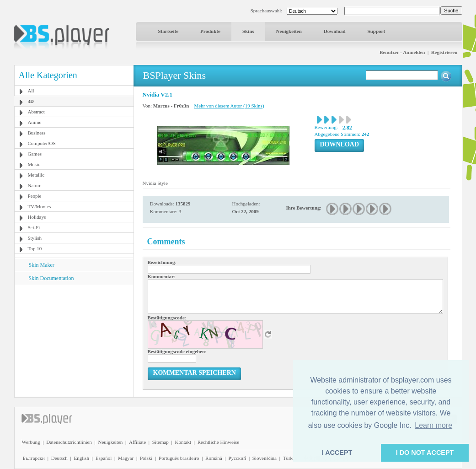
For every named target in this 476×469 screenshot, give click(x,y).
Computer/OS (42, 143)
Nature (35, 185)
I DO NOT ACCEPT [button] (425, 453)
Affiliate (137, 442)
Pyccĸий (237, 458)
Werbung (31, 442)
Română (214, 458)
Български (34, 458)
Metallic (36, 175)
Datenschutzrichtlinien (69, 442)
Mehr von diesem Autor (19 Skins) (229, 106)
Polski (146, 458)
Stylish (35, 238)
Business (37, 133)
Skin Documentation (51, 278)
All (31, 91)
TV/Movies (40, 206)
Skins (248, 31)
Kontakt (183, 442)
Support (377, 31)
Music (34, 164)
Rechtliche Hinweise (218, 442)
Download (335, 31)
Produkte (210, 31)
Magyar (126, 458)
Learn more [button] (433, 425)
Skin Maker (42, 265)
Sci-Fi (34, 227)
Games (35, 154)
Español (104, 458)
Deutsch (59, 458)
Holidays (37, 217)
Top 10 (35, 248)
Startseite (168, 31)
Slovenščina (265, 458)
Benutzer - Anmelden (402, 52)
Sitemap (160, 442)
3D (31, 101)
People (35, 196)
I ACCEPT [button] (337, 453)
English (81, 458)
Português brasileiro (179, 458)
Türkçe (290, 458)
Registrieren (444, 52)
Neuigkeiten (289, 31)
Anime (35, 122)
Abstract (36, 112)
